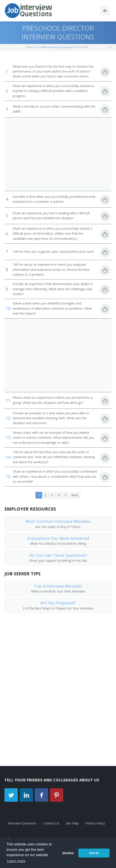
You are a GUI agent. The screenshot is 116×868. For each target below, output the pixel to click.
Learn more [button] (16, 861)
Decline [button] (68, 853)
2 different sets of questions (56, 47)
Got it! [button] (94, 853)
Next (75, 495)
